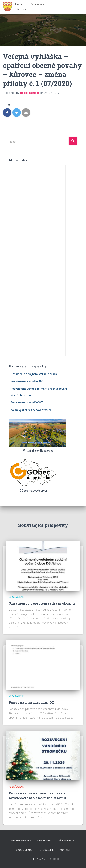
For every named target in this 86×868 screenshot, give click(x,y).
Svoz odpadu (24, 850)
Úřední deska (67, 841)
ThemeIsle (52, 859)
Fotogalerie (46, 850)
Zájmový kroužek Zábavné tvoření (31, 410)
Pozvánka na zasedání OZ (27, 381)
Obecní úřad (45, 841)
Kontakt (65, 850)
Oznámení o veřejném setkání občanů (34, 374)
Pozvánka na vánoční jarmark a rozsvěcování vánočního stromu (37, 796)
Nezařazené (16, 597)
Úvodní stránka (21, 841)
